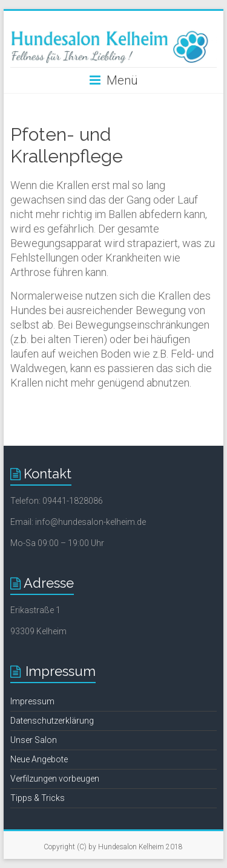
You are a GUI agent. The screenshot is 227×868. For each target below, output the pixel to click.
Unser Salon (34, 740)
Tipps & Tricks (38, 798)
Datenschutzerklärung (52, 721)
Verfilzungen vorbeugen (55, 779)
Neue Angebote (39, 759)
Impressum (32, 701)
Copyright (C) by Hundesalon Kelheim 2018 (113, 847)
